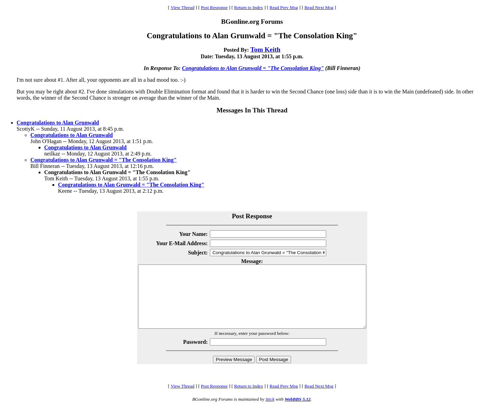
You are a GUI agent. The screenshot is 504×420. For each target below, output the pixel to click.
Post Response (214, 7)
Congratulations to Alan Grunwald (58, 123)
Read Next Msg (319, 7)
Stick (270, 412)
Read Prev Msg (284, 7)
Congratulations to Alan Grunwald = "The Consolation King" (253, 68)
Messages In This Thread (252, 110)
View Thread (182, 7)
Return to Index (249, 7)
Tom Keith (265, 49)
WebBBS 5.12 (297, 412)
